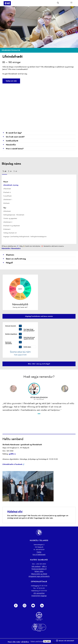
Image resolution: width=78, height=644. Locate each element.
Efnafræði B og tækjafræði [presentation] (12, 226)
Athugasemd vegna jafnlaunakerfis (39, 576)
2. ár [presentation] (10, 171)
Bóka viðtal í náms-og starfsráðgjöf (39, 364)
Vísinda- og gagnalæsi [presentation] (10, 218)
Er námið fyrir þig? (12, 133)
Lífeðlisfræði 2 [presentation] (8, 222)
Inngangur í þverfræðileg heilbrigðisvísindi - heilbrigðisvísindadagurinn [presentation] (25, 237)
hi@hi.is (44, 566)
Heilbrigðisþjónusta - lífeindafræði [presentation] (14, 215)
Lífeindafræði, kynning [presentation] (11, 185)
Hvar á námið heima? (13, 149)
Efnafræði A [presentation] (7, 192)
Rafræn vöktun (39, 571)
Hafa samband (36, 566)
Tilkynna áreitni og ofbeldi (39, 574)
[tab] (5, 172)
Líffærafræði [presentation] (7, 189)
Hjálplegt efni (15, 512)
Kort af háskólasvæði (39, 555)
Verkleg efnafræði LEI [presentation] (10, 233)
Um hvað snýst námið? (14, 137)
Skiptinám (8, 255)
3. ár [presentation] (15, 171)
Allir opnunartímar (39, 593)
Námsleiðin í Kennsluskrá (11, 249)
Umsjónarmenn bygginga (39, 596)
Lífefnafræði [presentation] (7, 211)
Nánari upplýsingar (37, 641)
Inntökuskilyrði (10, 141)
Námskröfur (9, 145)
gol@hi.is (12, 454)
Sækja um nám (11, 81)
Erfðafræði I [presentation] (7, 229)
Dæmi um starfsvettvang (14, 259)
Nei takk (47, 641)
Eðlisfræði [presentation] (6, 203)
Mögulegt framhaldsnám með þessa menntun (39, 316)
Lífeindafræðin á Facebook (12, 464)
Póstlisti (39, 552)
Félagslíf (8, 263)
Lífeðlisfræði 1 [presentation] (8, 200)
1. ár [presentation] (5, 171)
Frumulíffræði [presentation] (7, 196)
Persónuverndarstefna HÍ (39, 569)
